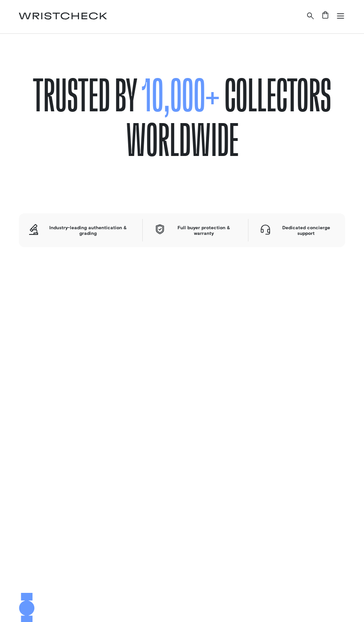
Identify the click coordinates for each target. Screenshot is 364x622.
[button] (341, 16)
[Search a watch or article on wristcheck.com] (310, 16)
